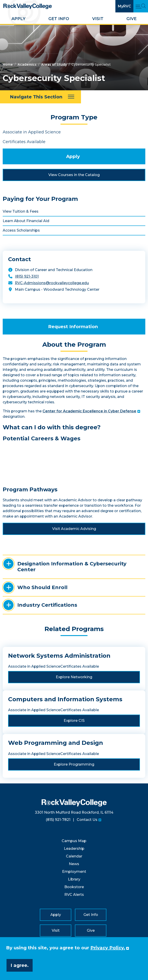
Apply (18, 19)
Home (8, 65)
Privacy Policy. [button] (108, 948)
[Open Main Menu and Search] (141, 6)
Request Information (73, 327)
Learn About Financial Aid (26, 221)
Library (74, 879)
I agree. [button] (20, 965)
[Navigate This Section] (40, 97)
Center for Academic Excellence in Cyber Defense (89, 411)
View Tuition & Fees (21, 211)
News (74, 864)
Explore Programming (74, 764)
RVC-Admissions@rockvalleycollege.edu (52, 283)
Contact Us (87, 820)
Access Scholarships (21, 230)
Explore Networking (74, 677)
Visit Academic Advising (74, 529)
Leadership (74, 849)
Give (131, 19)
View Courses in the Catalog (74, 175)
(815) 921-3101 (27, 276)
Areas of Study (54, 65)
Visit (98, 19)
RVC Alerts (74, 895)
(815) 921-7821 (58, 820)
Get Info (59, 19)
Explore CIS (74, 721)
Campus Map (74, 841)
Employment (74, 872)
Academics (27, 65)
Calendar (74, 856)
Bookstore (74, 887)
